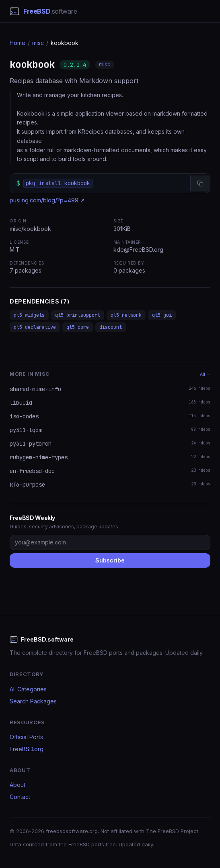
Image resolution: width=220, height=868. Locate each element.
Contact (20, 797)
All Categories (28, 689)
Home (17, 43)
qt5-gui (162, 315)
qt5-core (78, 327)
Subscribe (110, 560)
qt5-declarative (35, 327)
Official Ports (26, 737)
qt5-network (126, 315)
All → (205, 374)
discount (111, 327)
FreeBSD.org (27, 749)
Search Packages (33, 701)
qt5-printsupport (78, 315)
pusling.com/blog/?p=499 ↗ (47, 200)
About (17, 785)
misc (38, 43)
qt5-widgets (29, 315)
